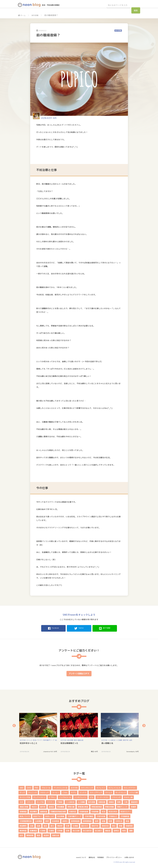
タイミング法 (25, 797)
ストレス (29, 739)
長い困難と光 (107, 742)
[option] (38, 732)
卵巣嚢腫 (61, 806)
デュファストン (39, 797)
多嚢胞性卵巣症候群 (58, 811)
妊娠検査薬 (84, 811)
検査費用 (23, 825)
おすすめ (23, 739)
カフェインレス (114, 787)
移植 (121, 825)
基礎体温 (44, 811)
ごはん (65, 792)
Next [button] (144, 725)
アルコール (46, 787)
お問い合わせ (130, 856)
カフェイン (101, 787)
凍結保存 (134, 801)
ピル (92, 797)
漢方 (52, 825)
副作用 (43, 806)
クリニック (33, 792)
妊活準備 (61, 816)
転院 (124, 830)
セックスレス (121, 792)
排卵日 (65, 820)
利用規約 (99, 856)
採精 (104, 820)
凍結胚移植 (24, 806)
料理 (110, 820)
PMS (36, 787)
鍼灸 (131, 739)
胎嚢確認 (33, 830)
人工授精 (119, 739)
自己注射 (76, 830)
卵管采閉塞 (109, 806)
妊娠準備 (95, 811)
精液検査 (23, 830)
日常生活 (119, 820)
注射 (32, 825)
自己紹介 (98, 830)
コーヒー (56, 792)
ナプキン (52, 797)
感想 (75, 739)
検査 (127, 820)
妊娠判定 (73, 811)
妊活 (104, 811)
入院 (126, 801)
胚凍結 (43, 830)
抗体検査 (56, 820)
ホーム (22, 15)
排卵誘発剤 (87, 820)
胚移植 (60, 830)
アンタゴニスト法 (60, 787)
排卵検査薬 (75, 820)
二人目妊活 (112, 739)
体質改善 (102, 801)
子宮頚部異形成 (26, 820)
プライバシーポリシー (114, 856)
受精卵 (133, 806)
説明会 (116, 830)
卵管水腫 (71, 806)
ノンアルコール (65, 797)
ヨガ (21, 801)
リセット (30, 801)
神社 (114, 825)
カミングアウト (130, 787)
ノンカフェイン (80, 797)
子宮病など (113, 816)
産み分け (85, 825)
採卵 (97, 820)
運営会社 (90, 856)
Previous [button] (14, 725)
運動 (131, 830)
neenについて (79, 856)
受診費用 (33, 811)
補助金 (108, 830)
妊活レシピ (50, 816)
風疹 (38, 835)
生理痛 (75, 825)
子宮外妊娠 (101, 816)
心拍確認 (38, 820)
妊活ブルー (38, 816)
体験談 (111, 801)
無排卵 (60, 825)
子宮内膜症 (89, 816)
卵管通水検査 (83, 806)
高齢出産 (80, 739)
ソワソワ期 (133, 792)
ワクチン (50, 801)
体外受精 (36, 15)
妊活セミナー (126, 811)
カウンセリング (87, 787)
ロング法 (40, 801)
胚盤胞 (51, 830)
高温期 (46, 835)
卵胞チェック (122, 806)
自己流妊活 (87, 830)
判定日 (34, 806)
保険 (119, 801)
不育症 (60, 801)
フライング (116, 797)
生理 (68, 825)
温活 (45, 825)
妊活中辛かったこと (29, 742)
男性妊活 (105, 825)
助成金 (51, 806)
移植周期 (129, 825)
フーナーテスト (103, 797)
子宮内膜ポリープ (48, 739)
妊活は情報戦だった (69, 742)
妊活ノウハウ (37, 739)
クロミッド (44, 792)
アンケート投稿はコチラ (79, 673)
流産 (38, 825)
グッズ (22, 792)
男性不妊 (126, 739)
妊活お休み (113, 811)
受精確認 (23, 811)
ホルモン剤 (128, 797)
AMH (22, 787)
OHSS (29, 787)
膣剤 (68, 830)
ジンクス (83, 792)
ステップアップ (96, 792)
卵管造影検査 (97, 806)
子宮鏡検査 (125, 816)
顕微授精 (30, 835)
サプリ (74, 792)
